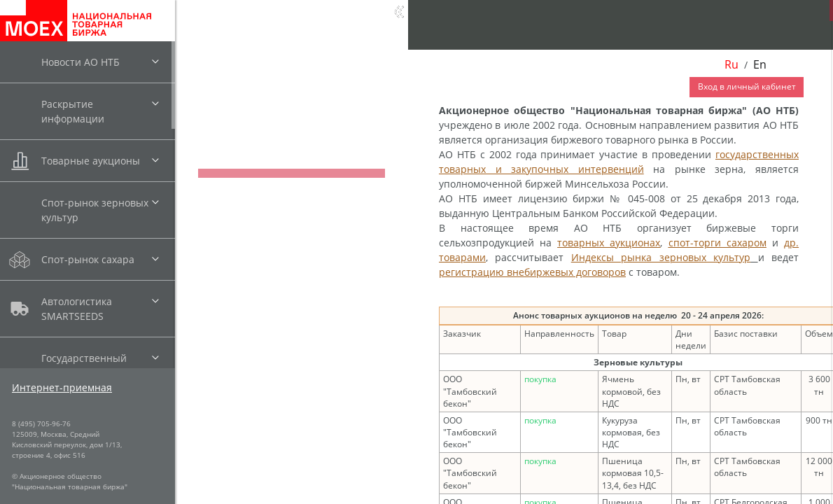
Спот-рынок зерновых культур (95, 210)
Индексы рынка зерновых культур (661, 257)
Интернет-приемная (62, 387)
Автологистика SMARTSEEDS (77, 309)
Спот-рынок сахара (88, 259)
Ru (731, 64)
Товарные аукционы (91, 161)
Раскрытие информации (73, 111)
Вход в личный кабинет (747, 86)
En (760, 64)
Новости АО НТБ (80, 62)
